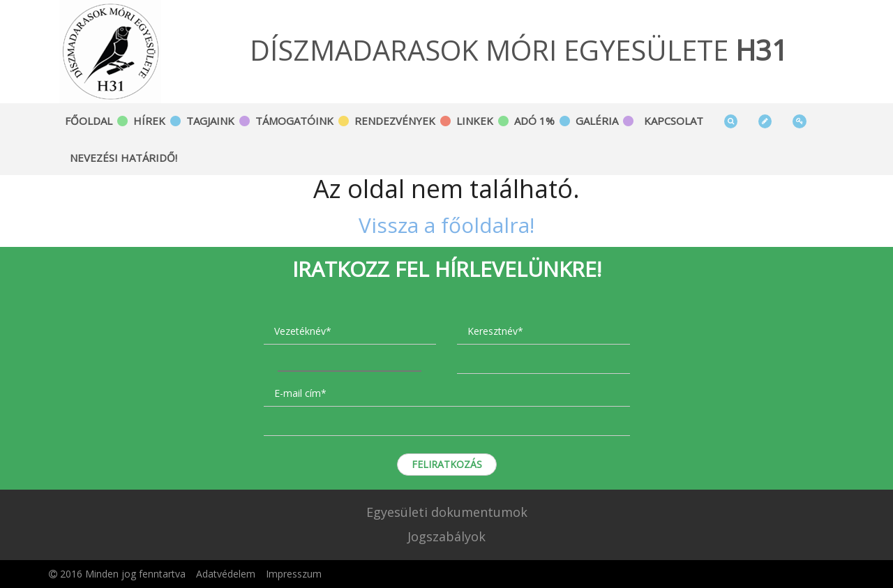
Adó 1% (534, 121)
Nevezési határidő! (123, 158)
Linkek (475, 121)
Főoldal (89, 121)
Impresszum (294, 574)
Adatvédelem (226, 574)
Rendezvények (395, 121)
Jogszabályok (446, 536)
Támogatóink (294, 121)
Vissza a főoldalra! (446, 225)
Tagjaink (210, 121)
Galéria (597, 121)
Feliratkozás (447, 464)
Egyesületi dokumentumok (447, 512)
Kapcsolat (674, 121)
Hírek (149, 121)
